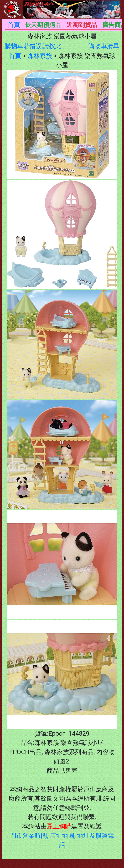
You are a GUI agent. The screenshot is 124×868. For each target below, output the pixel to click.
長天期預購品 (43, 25)
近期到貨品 (82, 25)
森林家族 (40, 56)
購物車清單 (104, 46)
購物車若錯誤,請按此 (33, 46)
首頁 (14, 25)
